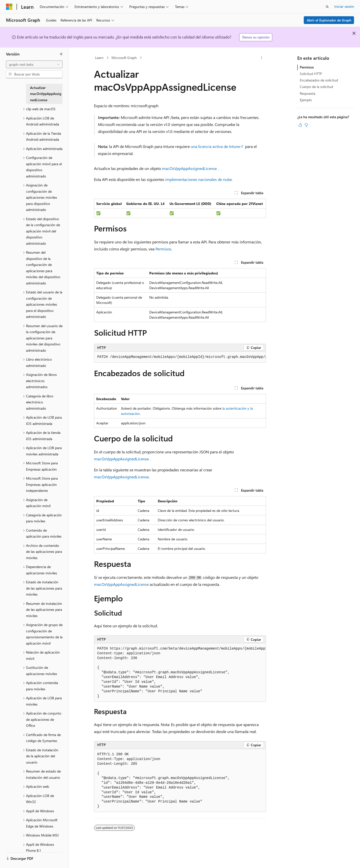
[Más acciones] (262, 58)
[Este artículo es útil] (300, 125)
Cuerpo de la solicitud (316, 87)
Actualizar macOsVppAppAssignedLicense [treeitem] (46, 94)
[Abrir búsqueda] (327, 7)
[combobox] (34, 64)
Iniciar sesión (344, 6)
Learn (99, 58)
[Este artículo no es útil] (306, 125)
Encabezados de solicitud (319, 80)
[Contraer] (61, 54)
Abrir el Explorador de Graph (329, 20)
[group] (180, 357)
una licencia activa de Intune (215, 146)
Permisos (163, 249)
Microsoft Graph (124, 58)
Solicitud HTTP (311, 74)
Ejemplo (306, 100)
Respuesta (307, 93)
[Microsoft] (9, 7)
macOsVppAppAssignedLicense (189, 168)
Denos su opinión (256, 37)
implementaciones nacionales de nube (198, 179)
